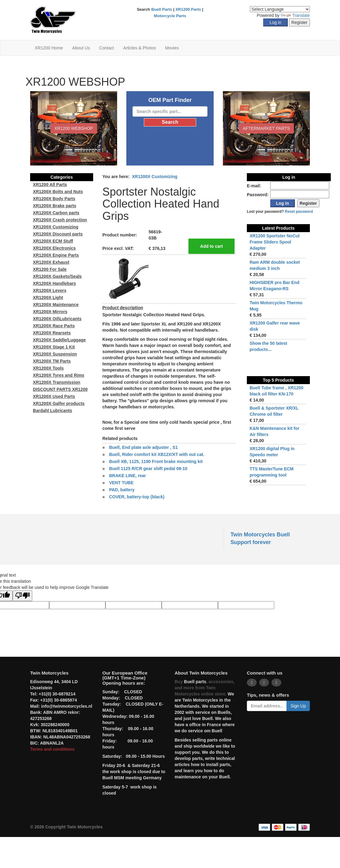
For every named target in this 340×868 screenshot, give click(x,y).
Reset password (299, 212)
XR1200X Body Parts (54, 199)
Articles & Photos (140, 48)
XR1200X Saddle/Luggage (59, 340)
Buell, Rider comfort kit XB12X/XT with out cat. (157, 454)
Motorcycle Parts (170, 16)
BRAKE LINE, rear (128, 476)
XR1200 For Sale (50, 269)
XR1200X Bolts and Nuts (58, 192)
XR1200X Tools (48, 368)
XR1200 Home (49, 48)
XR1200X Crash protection (60, 220)
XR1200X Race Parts (54, 326)
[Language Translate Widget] (280, 9)
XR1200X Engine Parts (56, 255)
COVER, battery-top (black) (137, 497)
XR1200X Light (48, 298)
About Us (81, 48)
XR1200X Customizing (155, 177)
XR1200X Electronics (54, 248)
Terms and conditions (52, 749)
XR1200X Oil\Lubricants (57, 319)
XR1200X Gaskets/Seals (57, 276)
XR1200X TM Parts (52, 361)
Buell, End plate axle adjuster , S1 (143, 447)
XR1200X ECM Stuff (53, 241)
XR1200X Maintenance (56, 305)
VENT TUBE (121, 483)
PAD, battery (122, 490)
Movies (172, 48)
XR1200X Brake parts (55, 206)
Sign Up (298, 706)
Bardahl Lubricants (53, 411)
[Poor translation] (22, 596)
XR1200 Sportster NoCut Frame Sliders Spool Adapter (275, 242)
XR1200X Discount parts (58, 234)
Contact (106, 48)
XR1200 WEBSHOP (74, 128)
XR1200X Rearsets (52, 333)
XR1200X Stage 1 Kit (54, 347)
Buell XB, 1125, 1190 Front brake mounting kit (156, 461)
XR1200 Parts (188, 9)
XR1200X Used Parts (54, 396)
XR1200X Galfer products (59, 403)
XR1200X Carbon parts (56, 213)
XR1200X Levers (50, 290)
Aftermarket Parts (266, 128)
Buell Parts (162, 9)
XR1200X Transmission (57, 382)
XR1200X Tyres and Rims (59, 375)
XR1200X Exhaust (51, 262)
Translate (295, 15)
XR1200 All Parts (50, 185)
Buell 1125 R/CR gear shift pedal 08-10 (148, 469)
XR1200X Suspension (55, 354)
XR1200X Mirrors (50, 312)
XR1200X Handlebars (54, 283)
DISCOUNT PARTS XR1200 (60, 389)
